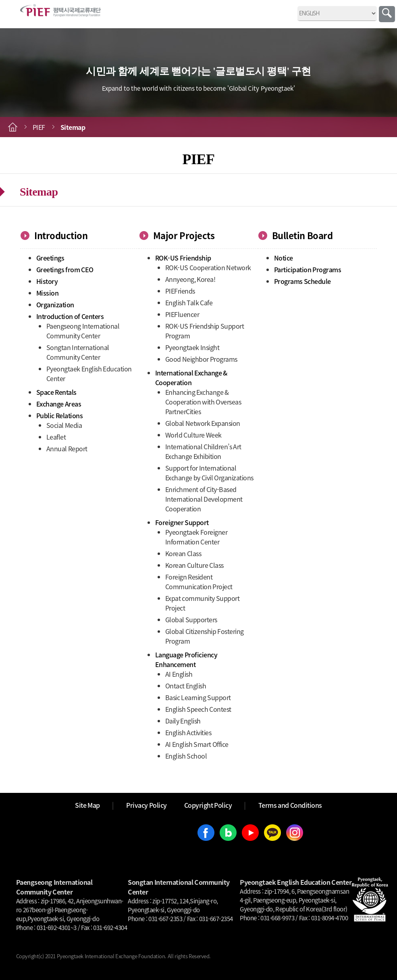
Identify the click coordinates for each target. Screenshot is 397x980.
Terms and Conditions (290, 805)
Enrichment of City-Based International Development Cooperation (204, 499)
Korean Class (183, 553)
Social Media (64, 425)
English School (186, 756)
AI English (179, 674)
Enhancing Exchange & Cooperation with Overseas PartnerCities (203, 402)
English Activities (188, 732)
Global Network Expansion (203, 423)
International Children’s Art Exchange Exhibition (203, 451)
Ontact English (186, 686)
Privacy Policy (147, 805)
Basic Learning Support (198, 697)
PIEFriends (180, 291)
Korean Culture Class (194, 565)
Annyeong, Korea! (190, 279)
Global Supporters (191, 619)
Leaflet (56, 437)
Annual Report (67, 448)
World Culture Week (193, 435)
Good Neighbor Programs (201, 359)
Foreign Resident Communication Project (199, 582)
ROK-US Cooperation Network (208, 267)
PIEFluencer (182, 314)
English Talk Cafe (189, 302)
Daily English (183, 721)
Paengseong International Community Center (83, 331)
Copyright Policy (208, 805)
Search (387, 14)
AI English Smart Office (197, 744)
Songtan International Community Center (78, 352)
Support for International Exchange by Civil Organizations (209, 473)
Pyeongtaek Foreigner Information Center (196, 537)
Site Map (87, 805)
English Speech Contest (198, 709)
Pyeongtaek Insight (192, 347)
